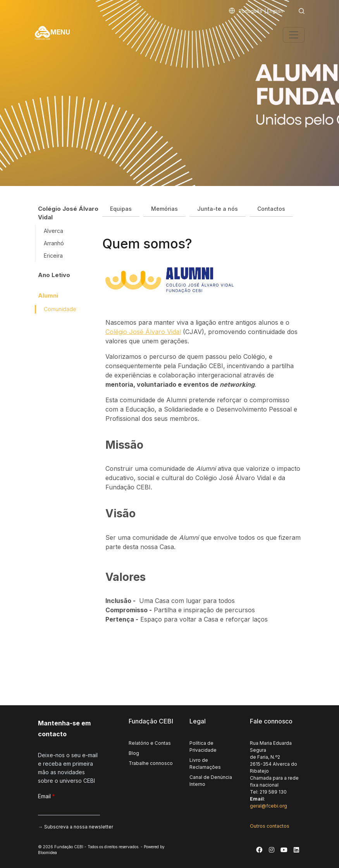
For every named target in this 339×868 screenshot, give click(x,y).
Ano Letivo (54, 275)
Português (250, 11)
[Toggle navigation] (294, 35)
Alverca (53, 231)
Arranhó (54, 243)
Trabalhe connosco (151, 763)
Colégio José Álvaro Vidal (143, 332)
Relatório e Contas (150, 743)
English (275, 11)
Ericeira (53, 256)
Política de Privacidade (203, 747)
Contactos (271, 209)
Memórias (164, 209)
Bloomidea (47, 852)
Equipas (121, 209)
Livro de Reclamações (205, 764)
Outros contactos (270, 826)
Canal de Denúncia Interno (211, 781)
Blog (134, 753)
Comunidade (60, 309)
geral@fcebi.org (268, 806)
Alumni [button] (48, 295)
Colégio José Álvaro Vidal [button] (68, 213)
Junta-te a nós (218, 209)
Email (44, 796)
